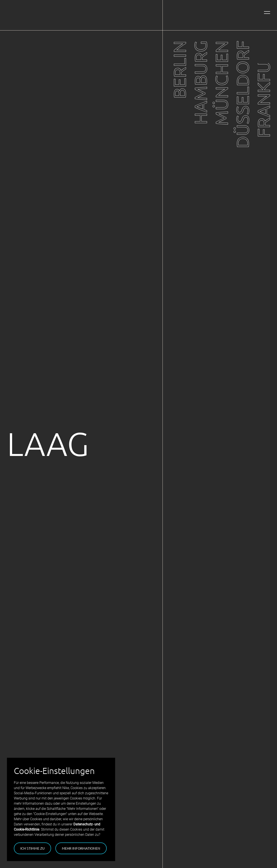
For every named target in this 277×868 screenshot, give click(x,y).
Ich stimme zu (32, 848)
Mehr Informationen (81, 848)
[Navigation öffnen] (267, 13)
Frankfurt (263, 89)
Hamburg (200, 83)
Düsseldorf (242, 94)
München (221, 83)
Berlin (179, 70)
